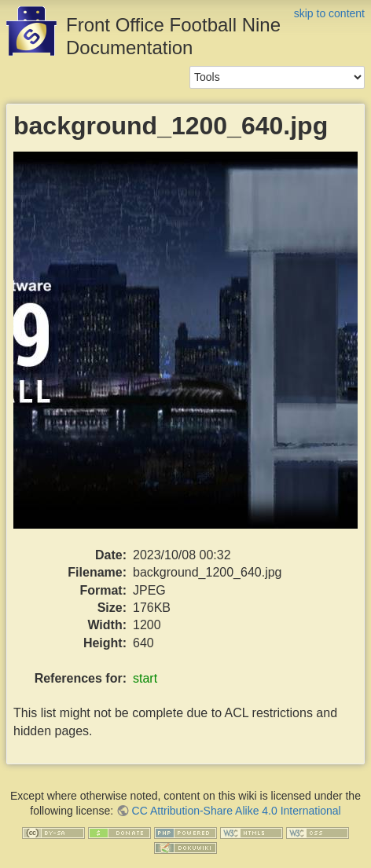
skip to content (329, 13)
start (145, 678)
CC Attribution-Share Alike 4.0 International (237, 811)
